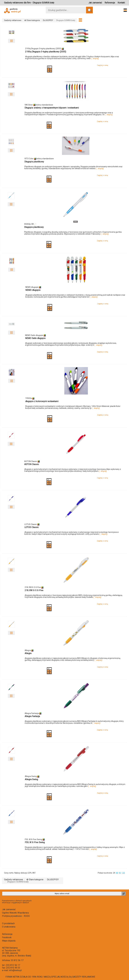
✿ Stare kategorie (32, 20)
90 (120, 873)
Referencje (110, 3)
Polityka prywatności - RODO (16, 916)
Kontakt (121, 3)
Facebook (7, 937)
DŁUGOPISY (48, 20)
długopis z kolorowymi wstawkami (42, 401)
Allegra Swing (31, 779)
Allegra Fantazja (32, 716)
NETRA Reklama (10, 948)
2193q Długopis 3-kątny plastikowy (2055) (46, 52)
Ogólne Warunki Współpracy (15, 913)
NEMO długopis (33, 290)
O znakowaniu (9, 927)
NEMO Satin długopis (35, 338)
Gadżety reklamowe (13, 20)
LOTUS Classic (32, 527)
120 (123, 873)
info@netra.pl (15, 970)
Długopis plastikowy (34, 162)
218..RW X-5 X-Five (34, 590)
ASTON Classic (32, 464)
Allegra (28, 653)
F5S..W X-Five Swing (35, 842)
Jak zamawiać (95, 3)
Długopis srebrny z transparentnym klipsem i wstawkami (52, 108)
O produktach (8, 923)
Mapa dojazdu (9, 941)
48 (117, 873)
